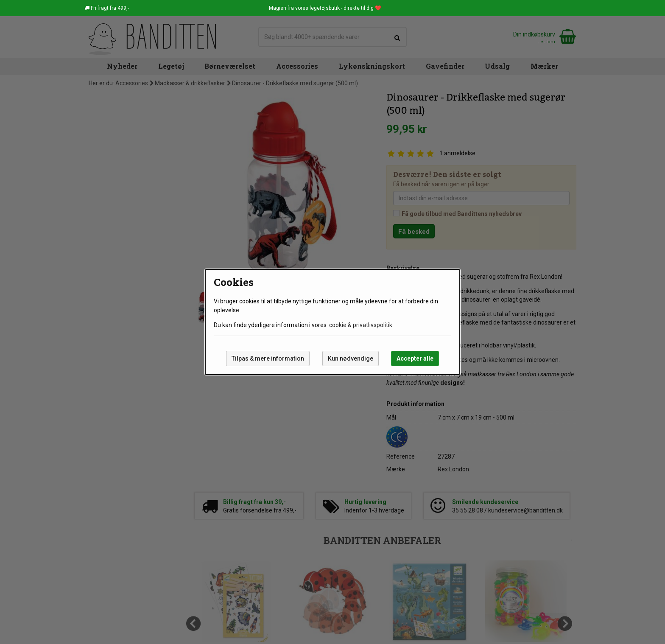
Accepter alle (415, 358)
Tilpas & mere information (268, 358)
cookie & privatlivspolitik (361, 325)
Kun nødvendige (351, 358)
